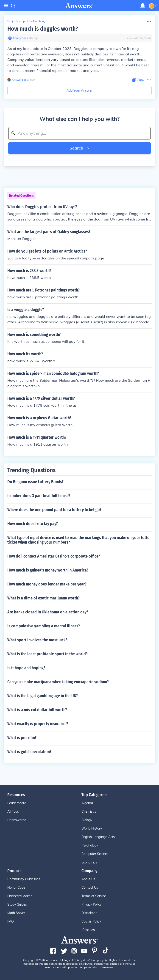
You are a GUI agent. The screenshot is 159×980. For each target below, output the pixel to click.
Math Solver (16, 913)
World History (92, 828)
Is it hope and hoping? (26, 668)
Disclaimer (89, 913)
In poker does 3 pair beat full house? (39, 496)
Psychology (90, 845)
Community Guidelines (24, 879)
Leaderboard (17, 803)
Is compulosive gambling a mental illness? (44, 626)
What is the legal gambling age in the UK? (43, 696)
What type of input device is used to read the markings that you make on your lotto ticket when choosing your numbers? (78, 540)
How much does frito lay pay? (33, 524)
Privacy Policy (91, 904)
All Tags (13, 811)
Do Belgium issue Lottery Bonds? (35, 482)
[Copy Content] (138, 80)
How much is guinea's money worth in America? (48, 570)
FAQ (11, 921)
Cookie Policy (91, 921)
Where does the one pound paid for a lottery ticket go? (54, 510)
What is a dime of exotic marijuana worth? (43, 598)
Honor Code (16, 887)
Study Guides (17, 904)
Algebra (87, 803)
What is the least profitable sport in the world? (47, 654)
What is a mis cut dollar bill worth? (37, 710)
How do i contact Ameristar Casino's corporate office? (54, 556)
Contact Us (90, 887)
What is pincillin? (22, 738)
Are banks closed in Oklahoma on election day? (48, 612)
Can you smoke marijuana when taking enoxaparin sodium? (58, 682)
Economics (89, 862)
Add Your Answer (79, 90)
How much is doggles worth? (43, 29)
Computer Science (95, 854)
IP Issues (88, 930)
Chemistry (89, 811)
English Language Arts (98, 837)
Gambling (39, 21)
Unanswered (17, 820)
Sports (26, 21)
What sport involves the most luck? (37, 640)
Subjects (13, 21)
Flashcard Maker (20, 896)
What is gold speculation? (29, 752)
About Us (88, 879)
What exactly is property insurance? (38, 724)
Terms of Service (94, 896)
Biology (87, 820)
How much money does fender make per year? (47, 584)
